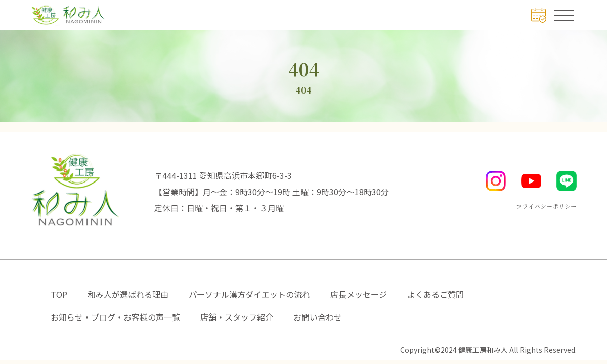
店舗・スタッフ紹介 (237, 317)
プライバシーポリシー (546, 206)
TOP (59, 294)
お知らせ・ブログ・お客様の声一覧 (115, 317)
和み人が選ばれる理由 (128, 294)
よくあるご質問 (436, 294)
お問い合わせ (318, 317)
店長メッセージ (359, 294)
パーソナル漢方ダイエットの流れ (249, 294)
